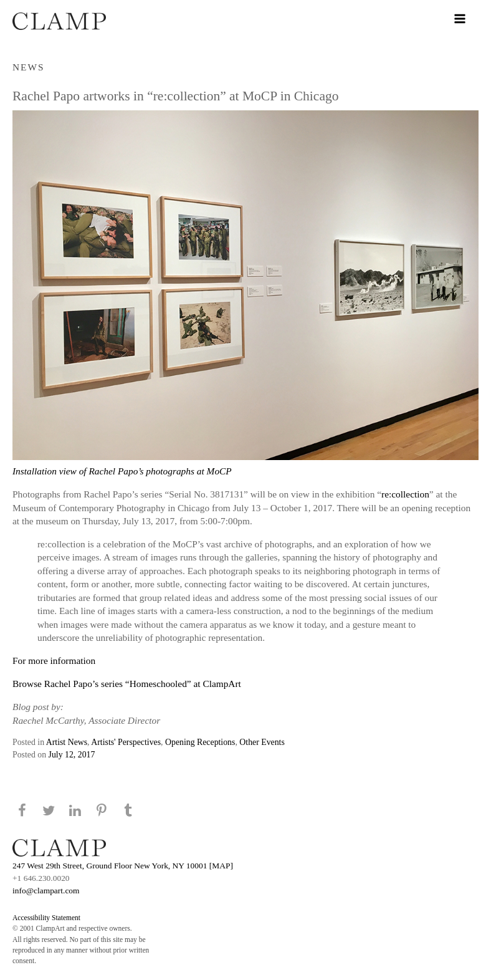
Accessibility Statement (46, 918)
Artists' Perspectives (126, 742)
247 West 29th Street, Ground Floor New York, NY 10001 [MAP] (123, 866)
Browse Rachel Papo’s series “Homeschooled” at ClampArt (127, 684)
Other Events (262, 742)
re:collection (405, 494)
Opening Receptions (200, 742)
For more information (54, 661)
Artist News (67, 742)
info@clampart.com (46, 891)
